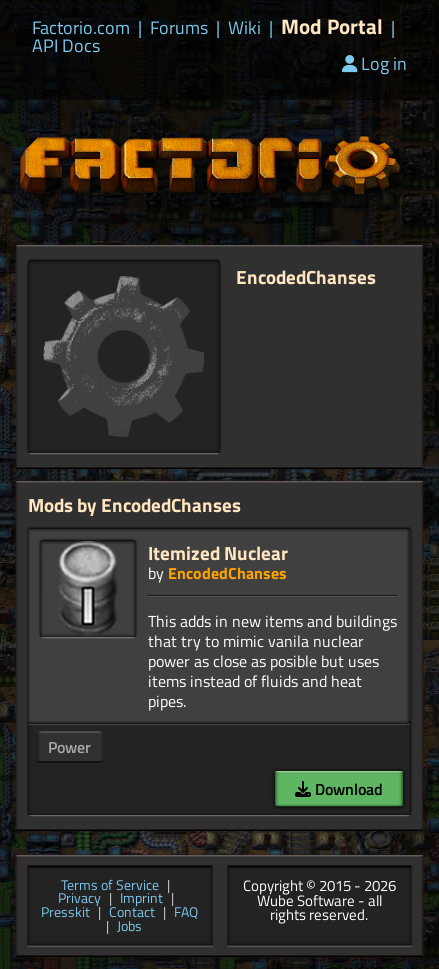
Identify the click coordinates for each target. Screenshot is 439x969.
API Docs (66, 46)
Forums (179, 28)
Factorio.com (81, 28)
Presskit (65, 913)
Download (339, 789)
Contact (132, 913)
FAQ (186, 913)
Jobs (129, 927)
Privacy (79, 899)
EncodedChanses (227, 573)
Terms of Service (110, 886)
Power (69, 747)
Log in (374, 63)
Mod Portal (332, 26)
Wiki (244, 28)
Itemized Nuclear (218, 552)
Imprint (141, 899)
